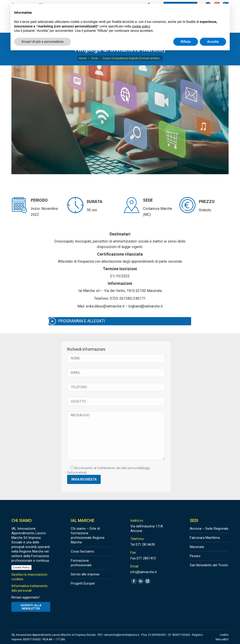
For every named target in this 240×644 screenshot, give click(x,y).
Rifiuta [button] (186, 42)
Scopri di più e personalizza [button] (42, 42)
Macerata (197, 547)
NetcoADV (222, 639)
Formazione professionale (81, 563)
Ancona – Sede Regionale (209, 529)
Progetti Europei (83, 583)
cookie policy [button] (141, 26)
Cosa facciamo (82, 551)
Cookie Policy (21, 567)
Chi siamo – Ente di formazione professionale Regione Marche (88, 535)
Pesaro (195, 556)
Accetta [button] (213, 42)
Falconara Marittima (205, 538)
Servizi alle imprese (85, 574)
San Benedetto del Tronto (209, 565)
